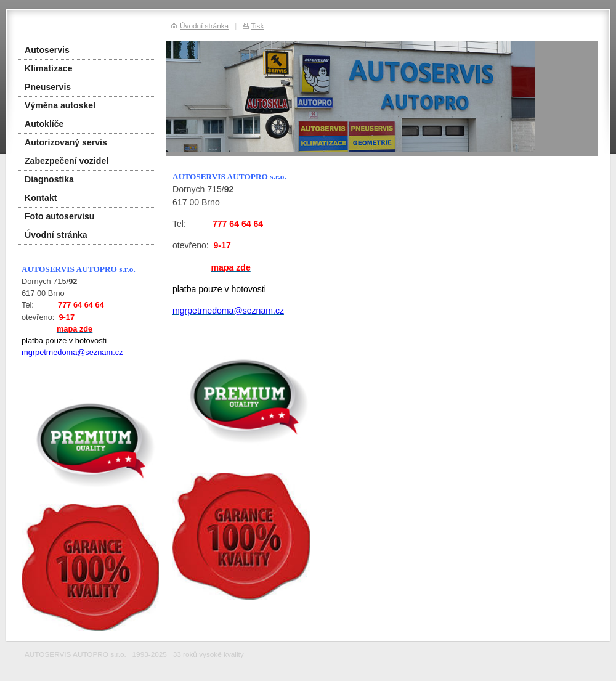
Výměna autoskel (60, 105)
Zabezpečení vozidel (67, 161)
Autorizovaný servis (66, 142)
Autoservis (47, 50)
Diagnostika (49, 179)
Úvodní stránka (56, 235)
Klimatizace (48, 68)
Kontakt (41, 198)
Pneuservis (48, 87)
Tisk (257, 26)
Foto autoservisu (59, 216)
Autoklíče (44, 124)
